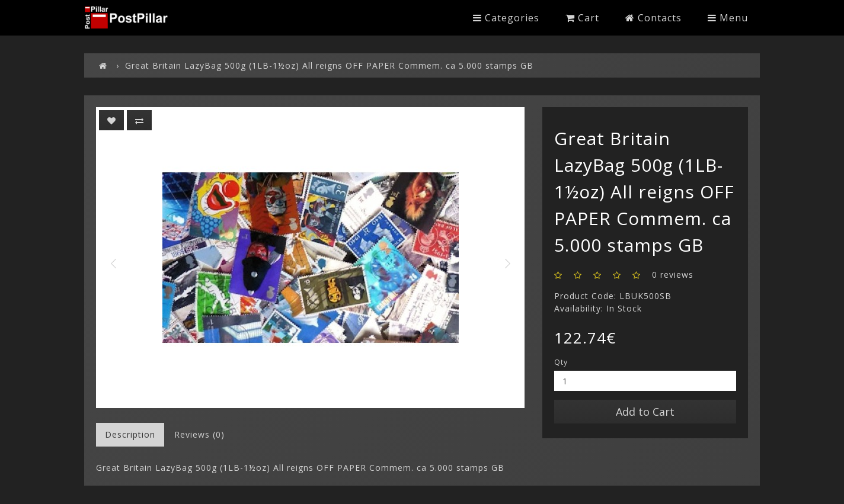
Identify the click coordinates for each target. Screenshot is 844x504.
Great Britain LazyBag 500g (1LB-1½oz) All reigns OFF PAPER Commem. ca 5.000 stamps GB (329, 65)
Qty (561, 362)
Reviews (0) (199, 434)
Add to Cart (645, 412)
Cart (582, 18)
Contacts (653, 18)
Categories (506, 18)
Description (130, 434)
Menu (728, 18)
